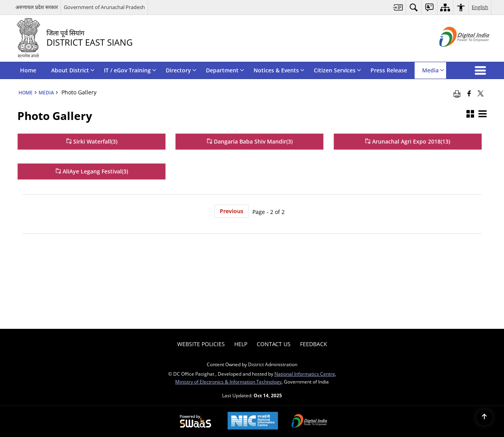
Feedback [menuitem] (314, 344)
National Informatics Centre (305, 374)
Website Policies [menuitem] (201, 344)
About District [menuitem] (73, 70)
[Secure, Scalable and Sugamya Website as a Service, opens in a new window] (195, 422)
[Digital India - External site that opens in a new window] (455, 53)
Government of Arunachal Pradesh (104, 7)
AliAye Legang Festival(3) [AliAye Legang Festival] (92, 171)
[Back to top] (484, 417)
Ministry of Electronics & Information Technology (228, 382)
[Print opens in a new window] (457, 93)
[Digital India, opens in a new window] (309, 422)
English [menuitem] (480, 7)
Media (46, 92)
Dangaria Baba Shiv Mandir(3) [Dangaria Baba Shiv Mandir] (250, 141)
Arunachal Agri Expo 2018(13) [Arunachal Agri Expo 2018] (408, 141)
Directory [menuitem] (181, 70)
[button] (482, 70)
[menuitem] (398, 7)
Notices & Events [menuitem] (279, 70)
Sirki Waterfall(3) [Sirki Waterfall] (92, 141)
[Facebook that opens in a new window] (469, 93)
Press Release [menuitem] (389, 70)
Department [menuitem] (225, 70)
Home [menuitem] (28, 70)
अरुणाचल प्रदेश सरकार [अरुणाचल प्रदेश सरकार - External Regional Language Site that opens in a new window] (37, 7)
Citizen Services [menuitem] (337, 70)
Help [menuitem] (241, 344)
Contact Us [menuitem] (274, 344)
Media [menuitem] (433, 70)
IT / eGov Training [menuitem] (130, 70)
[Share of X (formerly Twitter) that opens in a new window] (481, 93)
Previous (232, 211)
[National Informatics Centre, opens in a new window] (253, 421)
